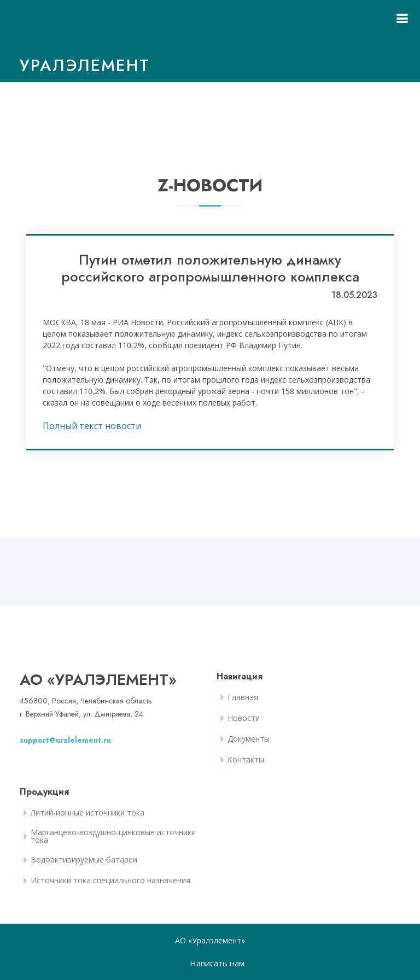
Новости (244, 718)
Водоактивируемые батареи (84, 860)
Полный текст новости (92, 426)
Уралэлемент (85, 65)
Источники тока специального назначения (110, 881)
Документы (249, 739)
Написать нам (217, 963)
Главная (243, 697)
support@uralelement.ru (65, 740)
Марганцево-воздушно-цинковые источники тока (113, 836)
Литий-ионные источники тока (87, 813)
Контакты (246, 760)
